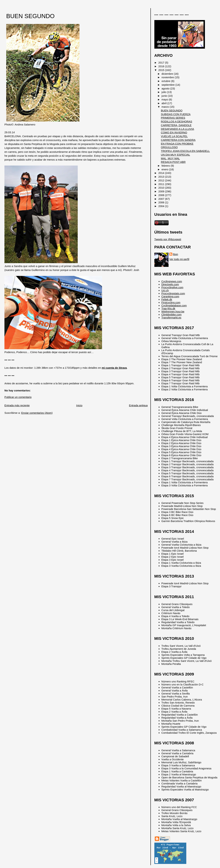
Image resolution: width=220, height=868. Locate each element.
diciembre (168, 74)
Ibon (176, 254)
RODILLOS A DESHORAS (177, 121)
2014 (162, 173)
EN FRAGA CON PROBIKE (177, 144)
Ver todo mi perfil (179, 259)
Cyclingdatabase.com (174, 305)
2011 (162, 184)
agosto (166, 88)
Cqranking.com (170, 296)
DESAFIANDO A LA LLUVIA (178, 129)
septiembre (169, 85)
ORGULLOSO (169, 147)
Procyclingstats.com (173, 293)
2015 (162, 70)
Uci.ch (165, 290)
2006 (162, 202)
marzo (166, 107)
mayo (165, 99)
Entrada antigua (138, 405)
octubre (166, 81)
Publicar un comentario (18, 397)
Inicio (79, 405)
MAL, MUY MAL (170, 158)
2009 (162, 191)
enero (165, 169)
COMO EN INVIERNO (174, 132)
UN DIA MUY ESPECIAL (175, 155)
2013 (162, 177)
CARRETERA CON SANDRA (178, 140)
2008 (162, 195)
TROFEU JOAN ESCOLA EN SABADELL (185, 151)
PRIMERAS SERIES (173, 118)
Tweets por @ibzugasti (168, 239)
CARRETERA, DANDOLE (176, 125)
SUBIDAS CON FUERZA (176, 114)
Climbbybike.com (172, 314)
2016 (162, 66)
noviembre (168, 77)
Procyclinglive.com (172, 287)
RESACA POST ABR (173, 162)
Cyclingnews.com (172, 281)
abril (164, 103)
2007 (162, 199)
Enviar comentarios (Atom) (37, 413)
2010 (162, 188)
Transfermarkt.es (171, 318)
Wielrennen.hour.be (173, 311)
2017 (162, 63)
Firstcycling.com (171, 302)
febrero (166, 166)
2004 (162, 206)
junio (165, 96)
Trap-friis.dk (168, 308)
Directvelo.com (170, 284)
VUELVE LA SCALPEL (174, 136)
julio (164, 92)
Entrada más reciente (17, 405)
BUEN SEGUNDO (30, 16)
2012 (162, 180)
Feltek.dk (167, 299)
